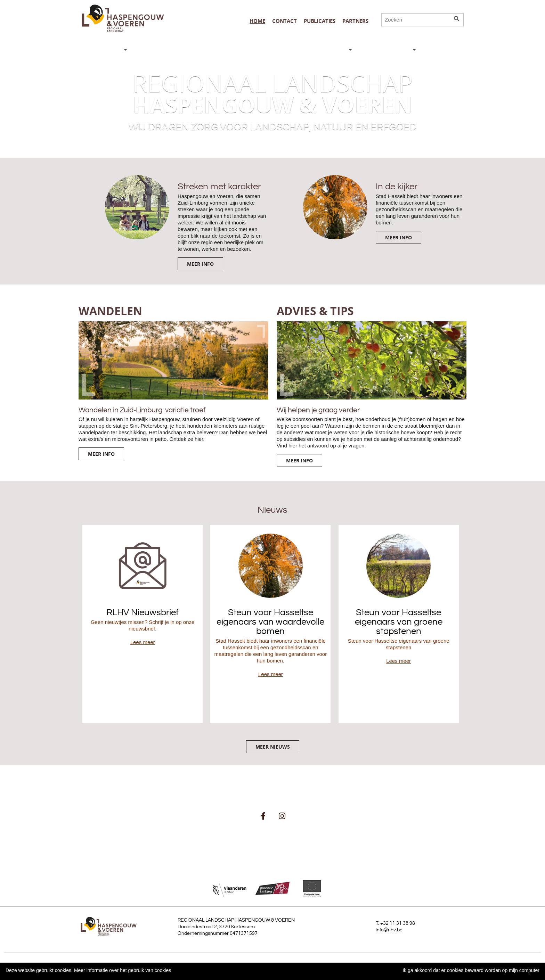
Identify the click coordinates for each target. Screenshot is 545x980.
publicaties (320, 21)
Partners (355, 21)
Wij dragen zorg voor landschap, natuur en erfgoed (273, 127)
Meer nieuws (273, 747)
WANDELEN (205, 50)
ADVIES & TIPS (260, 50)
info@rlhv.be (389, 930)
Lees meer (143, 642)
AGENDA (441, 50)
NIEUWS (109, 50)
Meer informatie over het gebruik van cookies (123, 970)
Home (257, 21)
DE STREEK (155, 50)
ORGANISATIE (391, 50)
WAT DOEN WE (325, 50)
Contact (284, 21)
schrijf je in (253, 835)
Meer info (200, 264)
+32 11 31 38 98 (398, 923)
